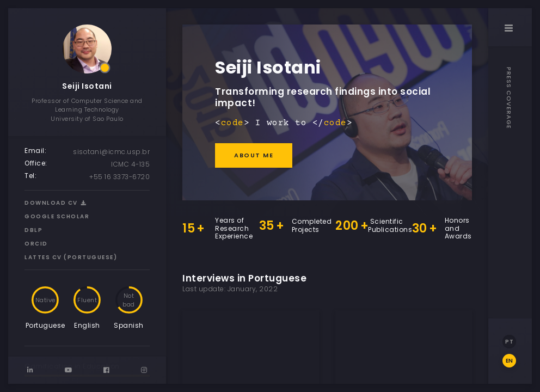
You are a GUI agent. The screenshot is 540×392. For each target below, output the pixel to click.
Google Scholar (57, 216)
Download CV (56, 203)
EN (510, 361)
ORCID (36, 244)
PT (509, 342)
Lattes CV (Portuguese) (71, 257)
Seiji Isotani (87, 86)
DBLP (33, 230)
